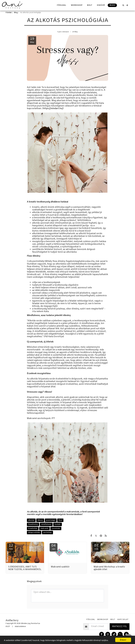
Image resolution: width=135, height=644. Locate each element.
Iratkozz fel (119, 627)
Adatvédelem (20, 627)
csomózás (56, 528)
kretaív (58, 524)
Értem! (123, 640)
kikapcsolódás (34, 532)
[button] (123, 5)
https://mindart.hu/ (53, 108)
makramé (44, 528)
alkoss (40, 520)
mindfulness (46, 524)
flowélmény (33, 524)
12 (11, 547)
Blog (16, 13)
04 (54, 547)
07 (96, 547)
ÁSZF (8, 627)
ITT (53, 418)
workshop (47, 532)
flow (60, 520)
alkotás (31, 520)
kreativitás (33, 528)
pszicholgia (51, 520)
